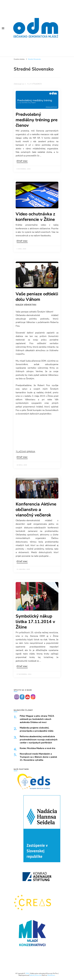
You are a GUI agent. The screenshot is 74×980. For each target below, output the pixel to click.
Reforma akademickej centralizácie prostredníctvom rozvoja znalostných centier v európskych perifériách (39, 740)
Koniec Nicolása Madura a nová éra (37, 748)
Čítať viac (22, 161)
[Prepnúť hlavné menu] (3, 28)
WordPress (51, 975)
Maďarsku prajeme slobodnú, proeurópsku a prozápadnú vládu (37, 729)
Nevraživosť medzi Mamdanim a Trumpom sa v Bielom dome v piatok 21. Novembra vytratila (38, 757)
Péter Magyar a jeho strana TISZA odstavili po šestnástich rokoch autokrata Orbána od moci (37, 719)
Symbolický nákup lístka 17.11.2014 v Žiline (35, 622)
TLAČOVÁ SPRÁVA (25, 452)
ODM (27, 973)
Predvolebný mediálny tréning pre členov (37, 120)
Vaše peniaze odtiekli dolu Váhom (37, 297)
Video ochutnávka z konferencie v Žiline (35, 217)
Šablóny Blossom (35, 975)
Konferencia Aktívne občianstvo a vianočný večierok (36, 510)
